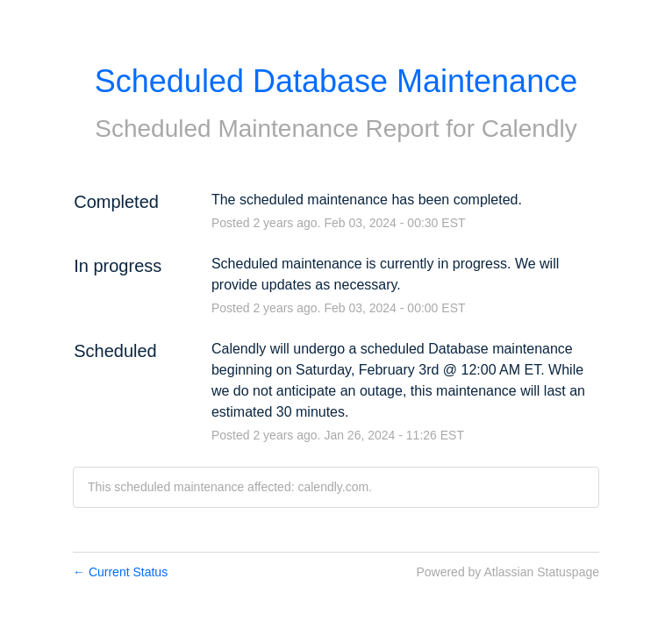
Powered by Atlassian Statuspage (508, 572)
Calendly (529, 129)
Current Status (120, 572)
